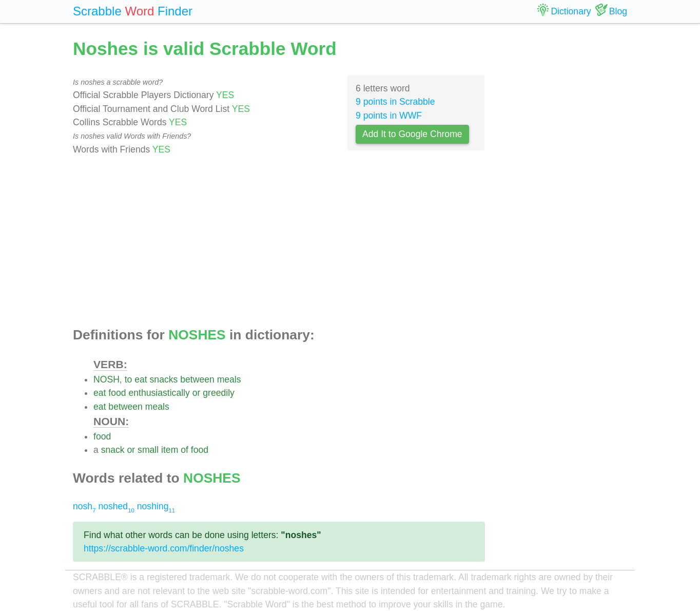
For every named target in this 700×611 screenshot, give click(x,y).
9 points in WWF (389, 116)
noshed (116, 506)
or (197, 393)
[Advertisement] (279, 242)
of (184, 450)
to (129, 379)
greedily (219, 393)
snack (113, 450)
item (170, 450)
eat (141, 379)
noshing (156, 506)
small (148, 450)
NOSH (106, 379)
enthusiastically (159, 393)
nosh (84, 506)
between (197, 379)
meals (229, 379)
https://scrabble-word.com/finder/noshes (164, 548)
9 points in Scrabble (395, 102)
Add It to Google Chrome (412, 134)
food (117, 393)
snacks (164, 379)
